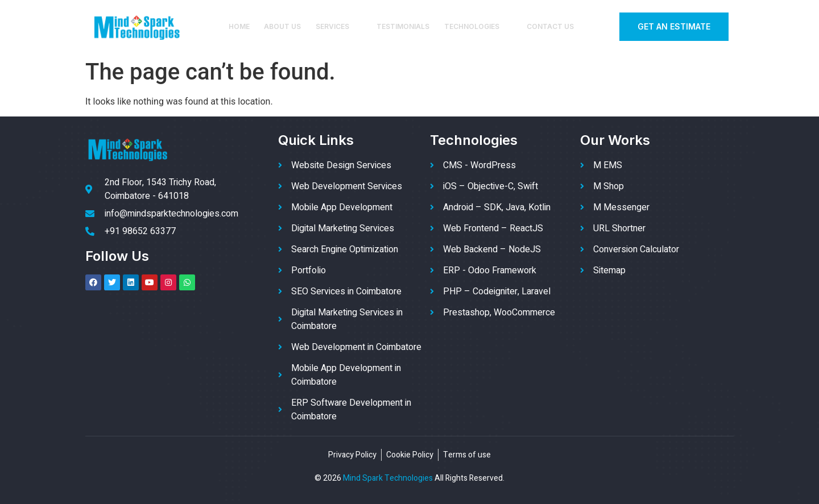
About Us (284, 26)
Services (339, 26)
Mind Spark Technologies (388, 478)
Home (240, 26)
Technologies (477, 26)
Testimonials (403, 26)
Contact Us (549, 26)
